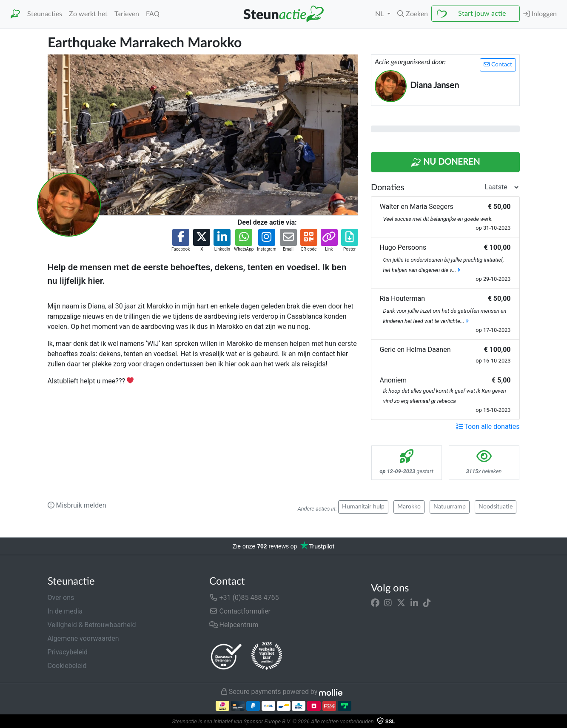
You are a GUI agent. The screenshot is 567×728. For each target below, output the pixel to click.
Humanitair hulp (363, 507)
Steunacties (45, 14)
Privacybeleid (68, 652)
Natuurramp (450, 507)
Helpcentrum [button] (234, 625)
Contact (498, 64)
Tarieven (127, 14)
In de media (65, 611)
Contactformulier (240, 611)
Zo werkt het (88, 14)
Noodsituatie (496, 507)
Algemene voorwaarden (83, 638)
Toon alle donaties (488, 427)
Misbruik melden (77, 505)
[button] (413, 14)
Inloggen (540, 14)
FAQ (153, 14)
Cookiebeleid (67, 666)
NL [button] (380, 14)
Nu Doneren (445, 163)
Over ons (61, 598)
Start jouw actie (482, 14)
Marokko (409, 507)
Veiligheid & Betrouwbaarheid (92, 625)
